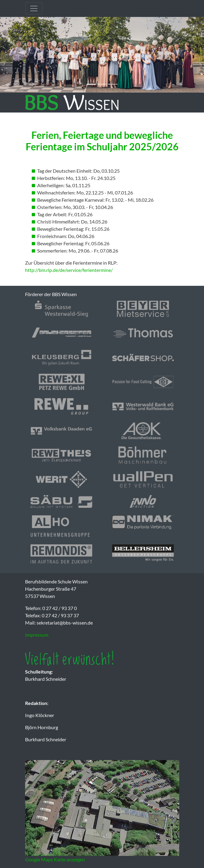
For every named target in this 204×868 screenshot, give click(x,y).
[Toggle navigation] (34, 8)
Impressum (37, 635)
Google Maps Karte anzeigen (55, 859)
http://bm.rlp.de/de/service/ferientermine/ (69, 270)
